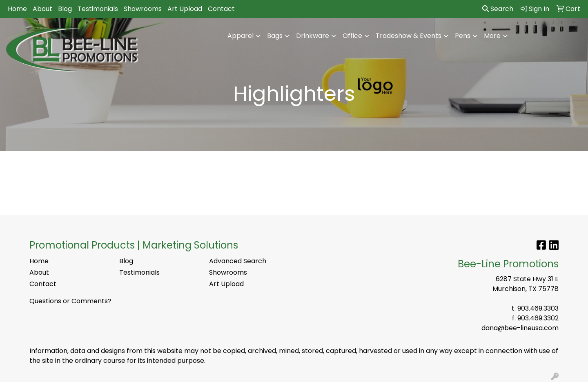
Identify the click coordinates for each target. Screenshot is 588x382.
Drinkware (313, 36)
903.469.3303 (538, 308)
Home (17, 9)
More (492, 36)
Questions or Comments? (70, 301)
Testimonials (98, 9)
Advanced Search (238, 261)
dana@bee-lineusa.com (520, 328)
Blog (65, 9)
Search (498, 9)
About (42, 9)
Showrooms (143, 9)
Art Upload (185, 9)
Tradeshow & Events (409, 36)
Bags (275, 36)
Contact (221, 9)
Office (352, 36)
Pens (463, 36)
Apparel (241, 36)
